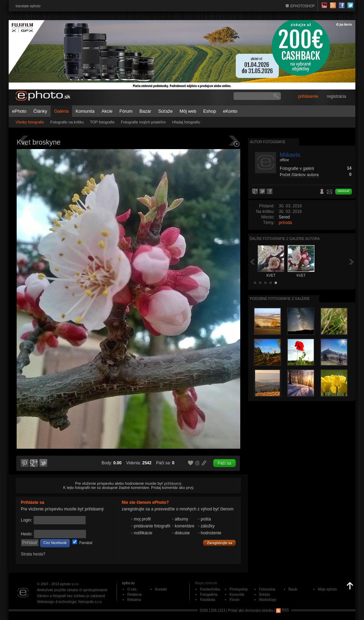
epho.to (128, 583)
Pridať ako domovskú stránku (251, 610)
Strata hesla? (33, 554)
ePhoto (19, 111)
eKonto (230, 111)
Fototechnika (210, 589)
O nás (132, 589)
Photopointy (239, 589)
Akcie (107, 111)
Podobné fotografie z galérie (280, 299)
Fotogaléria (209, 595)
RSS (282, 610)
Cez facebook (55, 543)
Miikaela (290, 155)
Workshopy (268, 600)
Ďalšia (352, 262)
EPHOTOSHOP (303, 6)
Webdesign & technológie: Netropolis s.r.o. (70, 602)
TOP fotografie (102, 122)
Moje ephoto (327, 589)
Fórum (126, 111)
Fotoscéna (267, 589)
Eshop (210, 111)
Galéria (61, 111)
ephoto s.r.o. (70, 584)
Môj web (188, 111)
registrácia (336, 96)
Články (40, 111)
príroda (285, 223)
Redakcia (135, 595)
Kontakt (161, 589)
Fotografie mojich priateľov (144, 122)
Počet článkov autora (299, 175)
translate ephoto (28, 6)
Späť (252, 262)
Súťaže (165, 111)
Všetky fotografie (30, 122)
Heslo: (27, 534)
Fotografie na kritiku (67, 122)
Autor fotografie (268, 142)
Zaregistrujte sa (219, 543)
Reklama (134, 600)
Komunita (85, 111)
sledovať (344, 191)
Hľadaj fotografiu (186, 122)
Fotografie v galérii (297, 169)
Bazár (145, 111)
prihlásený (173, 483)
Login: (27, 520)
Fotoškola (207, 600)
